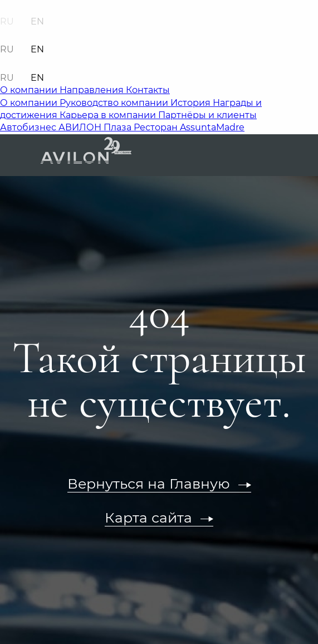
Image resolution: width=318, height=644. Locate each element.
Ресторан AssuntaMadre (189, 127)
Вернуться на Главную (149, 484)
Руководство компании (115, 103)
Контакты (148, 90)
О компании (30, 90)
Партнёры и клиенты (207, 115)
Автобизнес (29, 127)
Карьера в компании (109, 115)
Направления (93, 90)
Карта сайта (148, 518)
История (192, 103)
